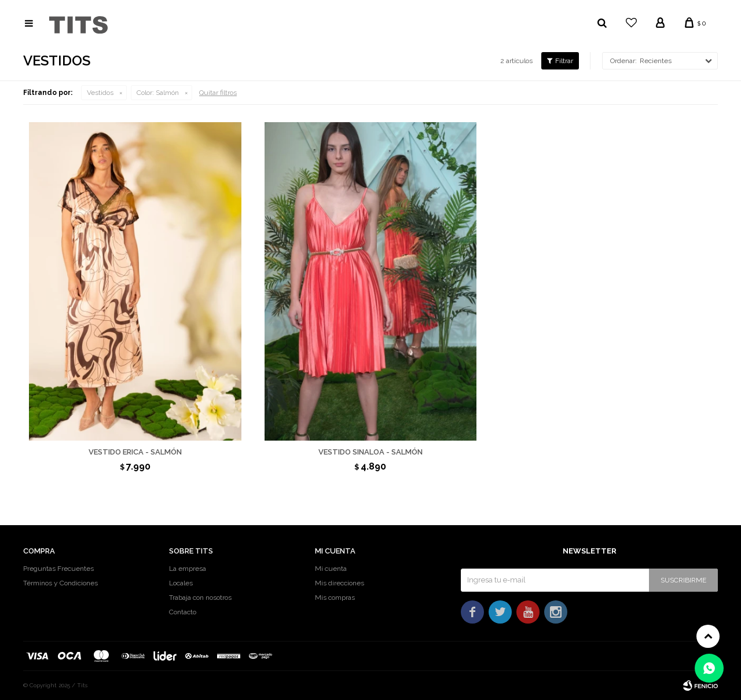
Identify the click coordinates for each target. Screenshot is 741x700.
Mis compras (335, 598)
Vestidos (100, 93)
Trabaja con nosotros (200, 598)
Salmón (158, 93)
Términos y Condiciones (60, 583)
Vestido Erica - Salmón (135, 452)
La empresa (188, 569)
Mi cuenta (331, 569)
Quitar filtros (218, 93)
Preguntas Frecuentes (58, 569)
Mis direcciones (340, 583)
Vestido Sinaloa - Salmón (370, 452)
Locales (181, 583)
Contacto (183, 612)
